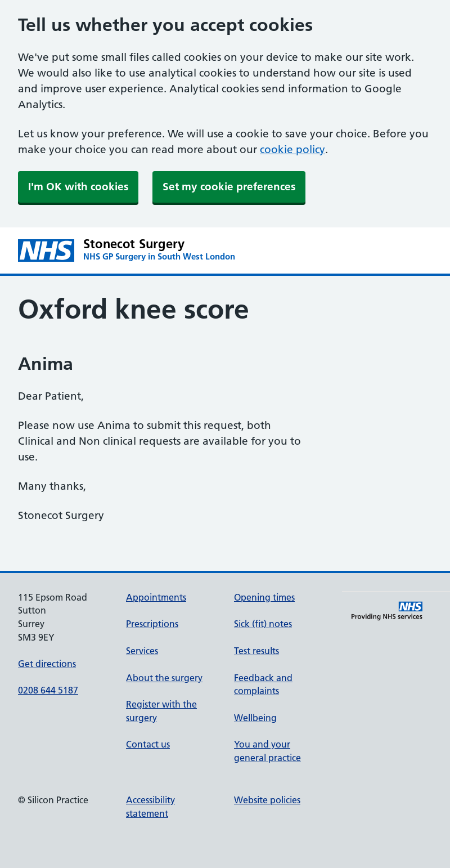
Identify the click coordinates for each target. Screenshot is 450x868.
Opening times (264, 597)
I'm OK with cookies (78, 187)
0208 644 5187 (48, 690)
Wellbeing (255, 718)
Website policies (267, 800)
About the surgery (164, 678)
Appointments (156, 597)
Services (142, 651)
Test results (256, 651)
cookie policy (292, 149)
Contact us (148, 744)
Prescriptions (152, 624)
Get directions (47, 664)
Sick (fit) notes (263, 624)
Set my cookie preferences (229, 187)
